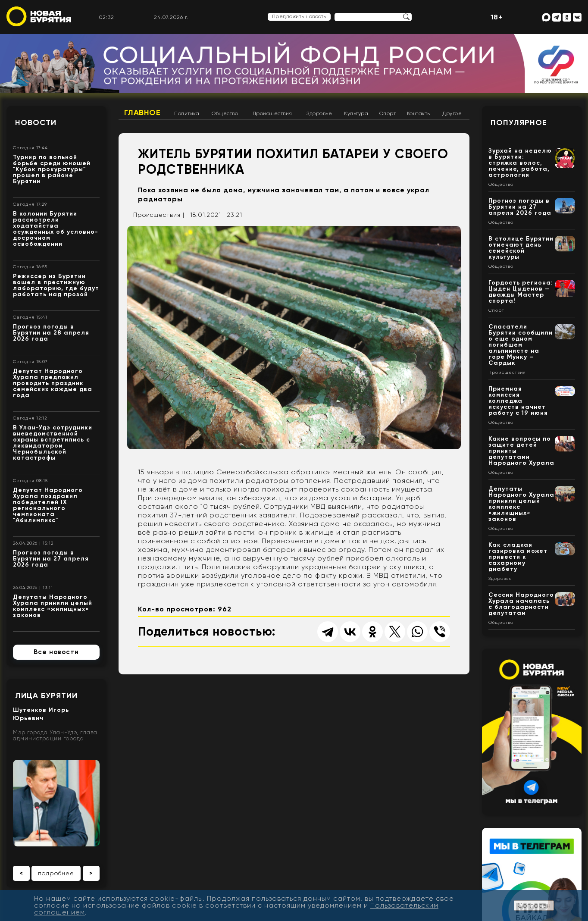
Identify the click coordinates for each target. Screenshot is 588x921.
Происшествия (272, 113)
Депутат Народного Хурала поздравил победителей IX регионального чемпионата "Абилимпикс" (48, 505)
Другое (452, 113)
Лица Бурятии (46, 695)
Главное (142, 113)
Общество (225, 113)
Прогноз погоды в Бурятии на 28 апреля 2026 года (51, 333)
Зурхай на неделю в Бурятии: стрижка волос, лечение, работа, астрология (520, 163)
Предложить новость (299, 16)
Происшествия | (159, 215)
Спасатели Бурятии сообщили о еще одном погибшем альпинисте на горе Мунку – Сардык (521, 345)
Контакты (419, 113)
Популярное (519, 122)
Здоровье (319, 113)
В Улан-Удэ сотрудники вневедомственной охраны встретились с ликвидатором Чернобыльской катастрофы (53, 443)
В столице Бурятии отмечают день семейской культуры (521, 248)
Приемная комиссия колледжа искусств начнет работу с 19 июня (518, 401)
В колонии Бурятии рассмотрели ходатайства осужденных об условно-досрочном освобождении (56, 229)
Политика (187, 113)
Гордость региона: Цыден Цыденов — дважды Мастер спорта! (521, 292)
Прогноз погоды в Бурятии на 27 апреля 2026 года (51, 559)
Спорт (388, 113)
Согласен (534, 905)
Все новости (56, 652)
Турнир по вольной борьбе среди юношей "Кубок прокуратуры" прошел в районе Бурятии (52, 169)
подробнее (56, 873)
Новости (36, 122)
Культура (356, 113)
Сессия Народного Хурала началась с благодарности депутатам (521, 604)
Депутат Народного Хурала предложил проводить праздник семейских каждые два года (53, 383)
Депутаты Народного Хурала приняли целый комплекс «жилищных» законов (53, 606)
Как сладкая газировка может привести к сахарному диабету (518, 557)
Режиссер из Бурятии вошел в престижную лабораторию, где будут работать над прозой (56, 285)
